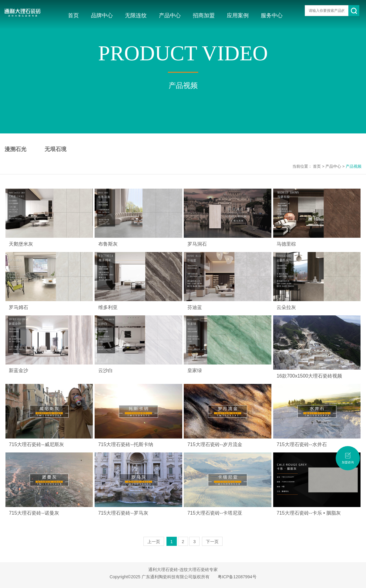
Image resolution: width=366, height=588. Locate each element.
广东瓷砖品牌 (88, 583)
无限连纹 (136, 15)
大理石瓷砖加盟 (196, 583)
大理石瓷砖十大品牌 (116, 583)
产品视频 (354, 166)
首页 (73, 15)
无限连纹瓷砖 (172, 583)
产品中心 (170, 15)
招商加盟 (204, 15)
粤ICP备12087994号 (237, 577)
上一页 (154, 542)
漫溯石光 (15, 149)
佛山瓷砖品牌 (221, 583)
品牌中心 (102, 15)
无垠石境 (55, 149)
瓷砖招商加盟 (297, 583)
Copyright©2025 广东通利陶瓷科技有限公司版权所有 (159, 577)
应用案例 (238, 15)
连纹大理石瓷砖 (147, 583)
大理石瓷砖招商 (273, 583)
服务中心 (272, 15)
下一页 (212, 542)
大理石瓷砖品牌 (246, 583)
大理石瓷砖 (67, 583)
